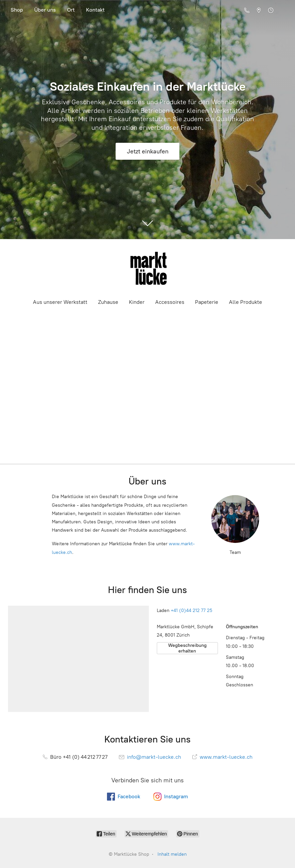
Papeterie (207, 302)
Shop (17, 10)
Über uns (45, 10)
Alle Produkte (246, 302)
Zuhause (108, 302)
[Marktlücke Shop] (147, 268)
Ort (71, 10)
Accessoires (170, 302)
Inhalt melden (172, 854)
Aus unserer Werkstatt (60, 302)
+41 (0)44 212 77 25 (192, 610)
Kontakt (95, 10)
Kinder (137, 302)
